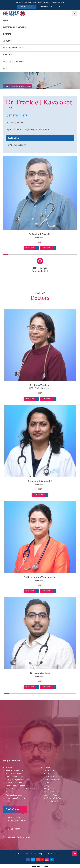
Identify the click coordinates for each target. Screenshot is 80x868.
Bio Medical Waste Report (54, 798)
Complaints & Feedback (42, 2)
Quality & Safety (11, 55)
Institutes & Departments (15, 27)
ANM (8, 801)
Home (6, 20)
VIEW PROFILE (46, 248)
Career (6, 69)
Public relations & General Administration (22, 789)
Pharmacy (9, 792)
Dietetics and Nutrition (14, 777)
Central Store (49, 770)
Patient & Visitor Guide (14, 48)
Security (47, 767)
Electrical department (52, 780)
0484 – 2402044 (15, 829)
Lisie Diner (48, 783)
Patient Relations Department (55, 801)
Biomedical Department (53, 792)
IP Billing (9, 767)
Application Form (50, 795)
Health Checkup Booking (24, 2)
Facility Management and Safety (18, 780)
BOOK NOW (30, 248)
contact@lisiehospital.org (19, 837)
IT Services (48, 774)
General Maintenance (14, 783)
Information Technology (53, 777)
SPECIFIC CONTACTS (27, 7)
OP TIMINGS (43, 7)
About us (7, 41)
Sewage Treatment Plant (15, 770)
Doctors (7, 34)
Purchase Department (14, 795)
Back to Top (75, 853)
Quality (46, 786)
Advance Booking (58, 2)
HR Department (50, 789)
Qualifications (14, 138)
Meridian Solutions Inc (59, 854)
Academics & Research (13, 62)
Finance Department (14, 774)
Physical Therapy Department (17, 786)
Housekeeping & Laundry (15, 798)
